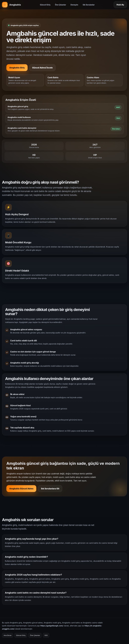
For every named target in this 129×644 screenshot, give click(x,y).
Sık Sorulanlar (89, 5)
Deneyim (74, 5)
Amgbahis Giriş (17, 68)
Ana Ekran (8, 635)
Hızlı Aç (120, 5)
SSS (46, 635)
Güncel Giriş (45, 5)
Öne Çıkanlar (60, 5)
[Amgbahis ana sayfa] (11, 5)
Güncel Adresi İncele (43, 68)
